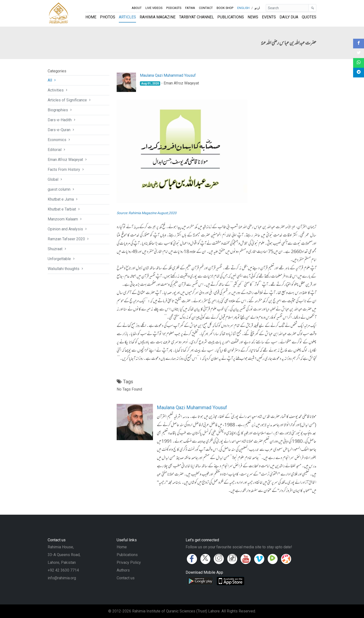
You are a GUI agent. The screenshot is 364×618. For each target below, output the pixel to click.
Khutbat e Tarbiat (64, 209)
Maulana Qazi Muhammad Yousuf (168, 75)
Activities (58, 90)
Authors (123, 570)
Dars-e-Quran (61, 130)
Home (91, 17)
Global (55, 179)
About (137, 8)
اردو (257, 8)
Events (269, 17)
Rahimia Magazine (158, 17)
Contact (206, 8)
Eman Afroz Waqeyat (68, 160)
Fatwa (190, 8)
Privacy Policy (129, 562)
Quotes (309, 17)
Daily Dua (289, 17)
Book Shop (225, 8)
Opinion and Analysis (68, 229)
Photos (108, 17)
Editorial (57, 150)
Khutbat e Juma (63, 199)
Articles (127, 17)
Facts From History (66, 170)
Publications (231, 17)
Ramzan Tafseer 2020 (69, 239)
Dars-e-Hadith (62, 120)
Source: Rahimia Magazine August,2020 (147, 213)
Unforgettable (62, 259)
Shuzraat (57, 249)
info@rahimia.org (62, 578)
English (243, 8)
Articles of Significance (70, 100)
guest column (61, 189)
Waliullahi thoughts (66, 269)
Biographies (60, 110)
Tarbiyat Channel (197, 17)
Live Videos (154, 8)
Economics (59, 140)
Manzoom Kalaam (65, 219)
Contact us (126, 578)
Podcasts (174, 8)
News (253, 17)
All (52, 80)
